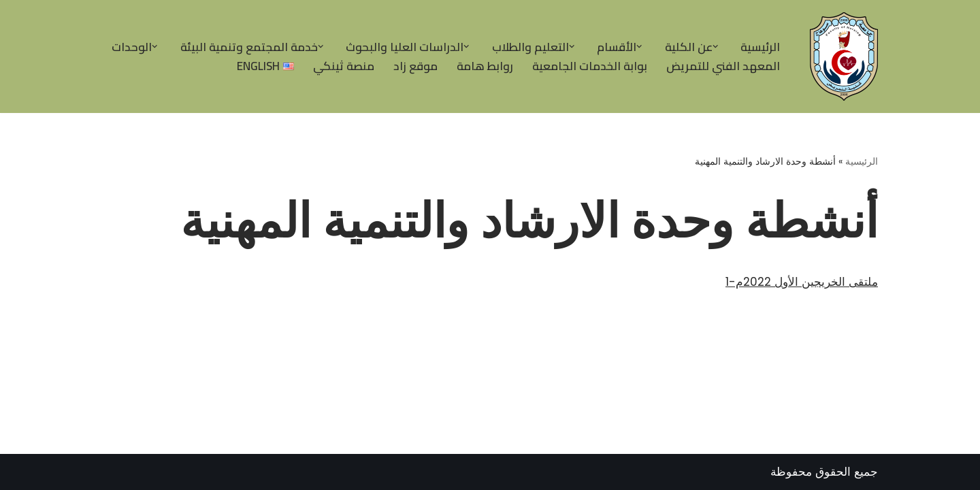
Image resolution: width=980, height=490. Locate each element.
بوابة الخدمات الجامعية (590, 66)
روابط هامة (485, 66)
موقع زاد (415, 66)
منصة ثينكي (344, 66)
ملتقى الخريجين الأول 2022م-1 (802, 282)
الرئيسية (760, 47)
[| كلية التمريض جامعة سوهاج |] (840, 56)
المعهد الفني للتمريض (723, 66)
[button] (716, 47)
